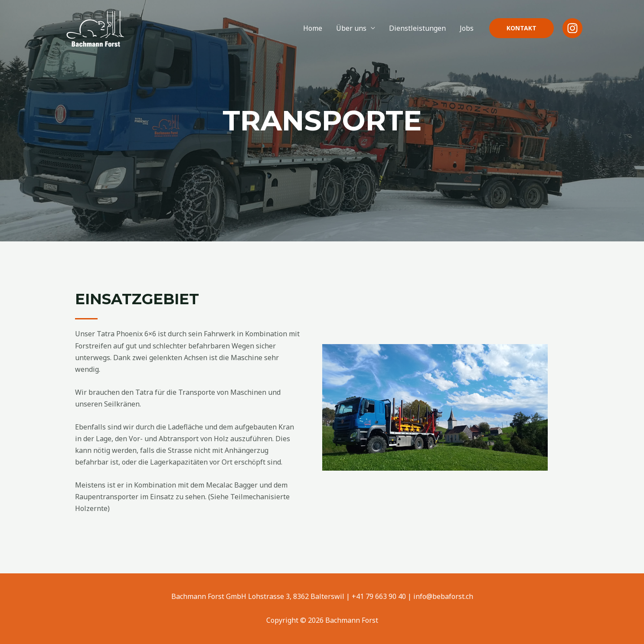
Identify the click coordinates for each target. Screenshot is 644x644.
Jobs (467, 28)
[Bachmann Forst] (95, 27)
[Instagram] (572, 28)
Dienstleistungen (417, 28)
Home (313, 28)
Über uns (351, 28)
